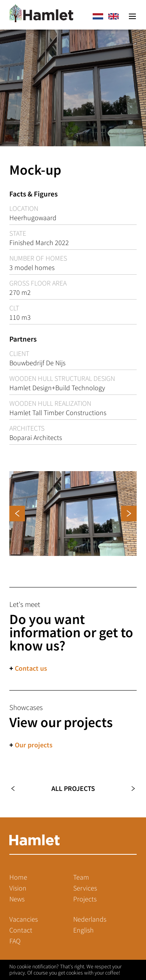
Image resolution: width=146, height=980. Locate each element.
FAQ (15, 941)
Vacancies (24, 919)
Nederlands (90, 919)
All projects (73, 789)
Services (85, 888)
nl (98, 16)
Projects (85, 899)
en (113, 16)
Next (129, 789)
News (17, 899)
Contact (21, 930)
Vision (18, 888)
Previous (17, 789)
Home (18, 877)
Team (81, 877)
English (84, 930)
